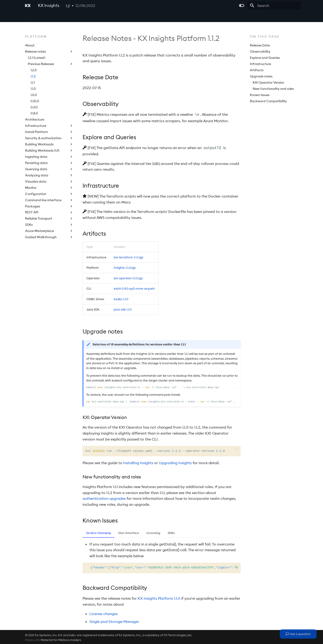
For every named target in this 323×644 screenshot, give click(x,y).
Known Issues (260, 95)
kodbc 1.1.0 (121, 298)
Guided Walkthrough (49, 237)
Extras (136, 17)
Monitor (49, 188)
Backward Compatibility (268, 101)
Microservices (63, 17)
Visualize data (49, 181)
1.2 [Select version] (68, 6)
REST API (49, 212)
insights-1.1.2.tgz (125, 267)
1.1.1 (33, 82)
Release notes (49, 51)
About (30, 45)
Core (44, 17)
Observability (260, 51)
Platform (86, 17)
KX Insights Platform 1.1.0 (159, 597)
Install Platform (49, 132)
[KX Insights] (28, 6)
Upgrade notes (261, 76)
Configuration (49, 194)
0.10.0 (35, 101)
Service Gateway (99, 532)
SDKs (49, 225)
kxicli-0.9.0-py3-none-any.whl (134, 288)
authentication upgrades (104, 497)
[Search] (274, 6)
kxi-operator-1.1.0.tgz (128, 277)
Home (30, 17)
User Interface (129, 532)
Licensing (118, 17)
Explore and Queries (265, 58)
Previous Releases (51, 64)
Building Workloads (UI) (49, 150)
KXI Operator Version (268, 82)
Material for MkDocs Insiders (61, 639)
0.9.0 (34, 107)
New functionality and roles (273, 89)
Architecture (35, 119)
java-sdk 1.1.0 (123, 308)
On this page (265, 37)
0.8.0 (34, 113)
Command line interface (49, 200)
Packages (49, 206)
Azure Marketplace (49, 231)
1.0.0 (34, 95)
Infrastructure (49, 126)
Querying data (49, 169)
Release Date (260, 45)
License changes (104, 613)
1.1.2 (33, 76)
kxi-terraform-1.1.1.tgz (129, 256)
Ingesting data (49, 157)
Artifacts (257, 70)
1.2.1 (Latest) (37, 58)
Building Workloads (49, 144)
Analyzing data (49, 175)
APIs (102, 17)
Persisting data (49, 163)
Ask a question (298, 634)
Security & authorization (49, 138)
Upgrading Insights (175, 462)
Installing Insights (138, 462)
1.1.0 (33, 89)
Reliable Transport (49, 218)
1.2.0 (34, 70)
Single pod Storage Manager (114, 621)
